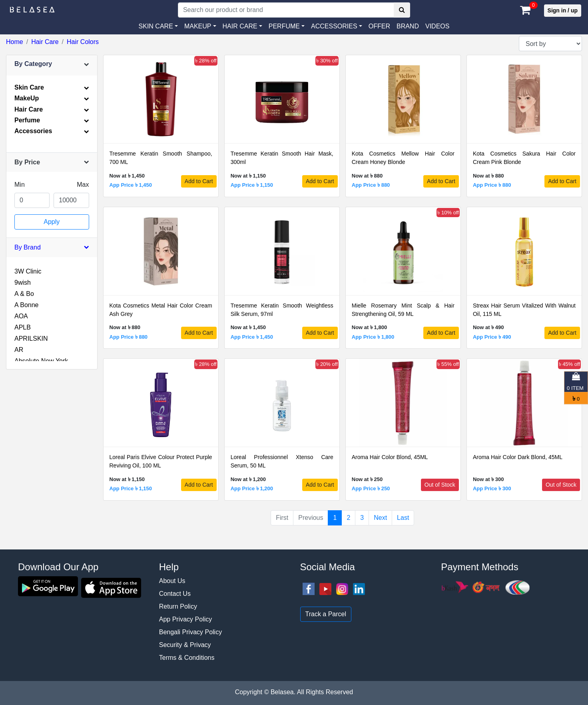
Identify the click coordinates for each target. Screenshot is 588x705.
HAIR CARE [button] (240, 26)
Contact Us (175, 594)
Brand (408, 26)
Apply (52, 222)
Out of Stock (440, 485)
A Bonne (27, 305)
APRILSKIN (31, 339)
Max (83, 185)
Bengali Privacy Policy (190, 632)
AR (19, 350)
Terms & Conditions (187, 658)
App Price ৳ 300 (492, 488)
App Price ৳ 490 (492, 337)
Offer (379, 26)
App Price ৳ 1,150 (252, 185)
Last (403, 518)
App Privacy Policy (186, 619)
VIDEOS (437, 26)
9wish (23, 283)
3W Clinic (28, 271)
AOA (21, 316)
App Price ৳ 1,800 (373, 337)
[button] (337, 26)
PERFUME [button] (284, 26)
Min (20, 185)
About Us (172, 581)
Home (15, 42)
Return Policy (178, 606)
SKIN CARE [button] (156, 26)
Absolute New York (41, 361)
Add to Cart (199, 181)
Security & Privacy (185, 645)
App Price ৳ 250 (371, 488)
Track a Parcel (326, 614)
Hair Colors (83, 42)
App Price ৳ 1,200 (252, 488)
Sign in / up (563, 10)
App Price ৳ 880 (371, 185)
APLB (23, 327)
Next (380, 518)
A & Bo (24, 294)
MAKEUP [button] (198, 26)
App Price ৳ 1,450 (131, 185)
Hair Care (45, 42)
